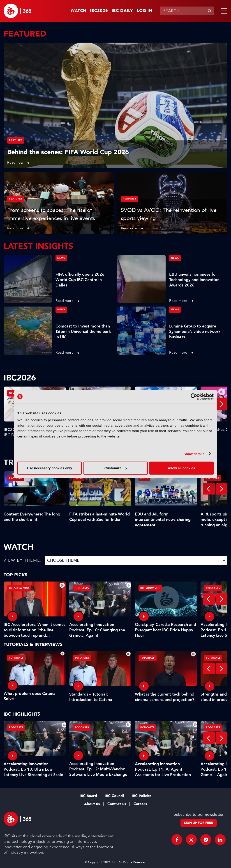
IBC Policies (142, 796)
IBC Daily (122, 11)
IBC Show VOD (19, 588)
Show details (194, 454)
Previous (209, 489)
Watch (79, 11)
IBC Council (114, 796)
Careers (140, 804)
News (61, 258)
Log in (145, 11)
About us (92, 804)
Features (16, 140)
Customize (116, 468)
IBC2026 (99, 11)
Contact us (117, 804)
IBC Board (88, 796)
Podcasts (82, 588)
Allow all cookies (181, 468)
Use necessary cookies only (49, 468)
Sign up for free (199, 823)
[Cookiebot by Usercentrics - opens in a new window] (194, 396)
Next (222, 404)
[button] (223, 11)
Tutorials (16, 658)
